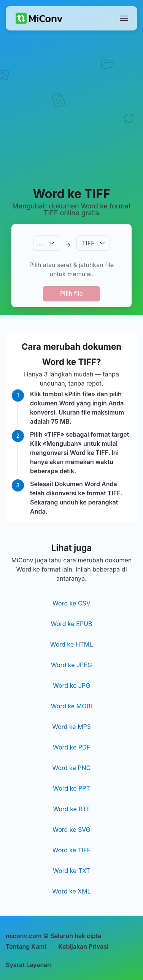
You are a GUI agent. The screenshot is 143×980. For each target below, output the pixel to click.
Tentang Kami (26, 946)
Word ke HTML (72, 644)
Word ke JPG (71, 685)
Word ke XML (71, 891)
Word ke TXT (71, 871)
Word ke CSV (71, 603)
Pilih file (71, 293)
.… (40, 243)
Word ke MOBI (71, 706)
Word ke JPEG (71, 665)
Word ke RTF (72, 809)
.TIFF (87, 243)
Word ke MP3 (71, 727)
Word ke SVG (71, 829)
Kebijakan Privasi (83, 946)
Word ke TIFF (71, 850)
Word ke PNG (71, 768)
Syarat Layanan (28, 965)
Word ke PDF (71, 747)
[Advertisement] (71, 108)
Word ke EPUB (71, 624)
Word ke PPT (71, 788)
